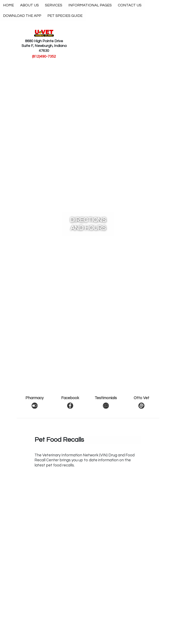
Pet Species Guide (65, 16)
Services (54, 5)
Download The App (22, 16)
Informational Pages (90, 5)
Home (9, 5)
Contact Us (130, 5)
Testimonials (106, 398)
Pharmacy (35, 398)
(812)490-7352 (44, 56)
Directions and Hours (88, 224)
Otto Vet (141, 398)
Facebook (70, 398)
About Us (29, 5)
